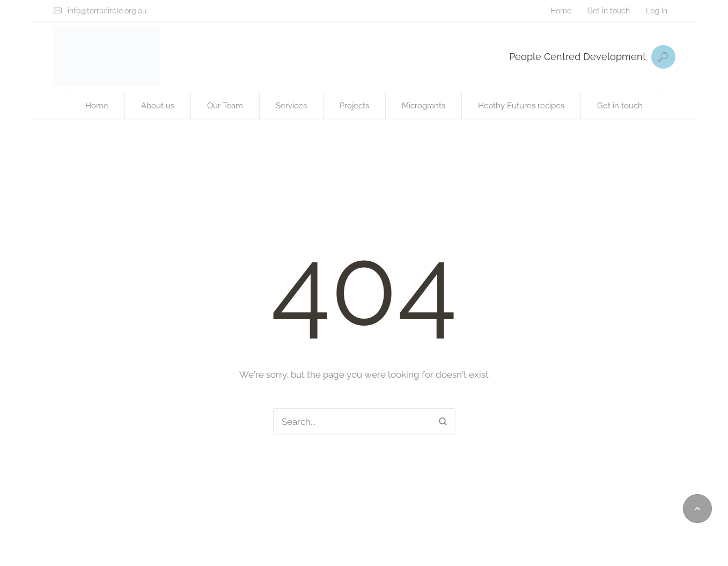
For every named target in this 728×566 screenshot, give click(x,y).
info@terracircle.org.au (107, 11)
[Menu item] (561, 11)
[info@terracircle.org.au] (58, 10)
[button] (697, 509)
